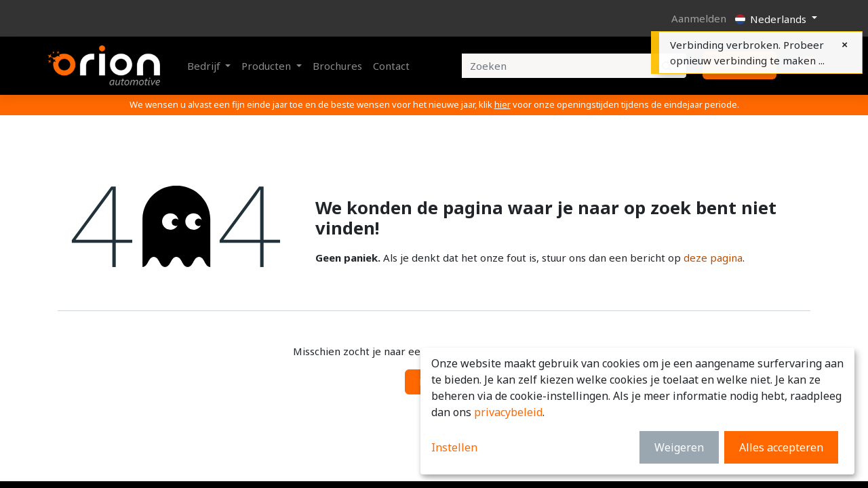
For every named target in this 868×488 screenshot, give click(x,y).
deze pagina (713, 258)
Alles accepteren (781, 447)
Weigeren (679, 447)
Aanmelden (699, 18)
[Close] (845, 44)
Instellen (454, 447)
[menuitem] (337, 66)
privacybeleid (508, 412)
